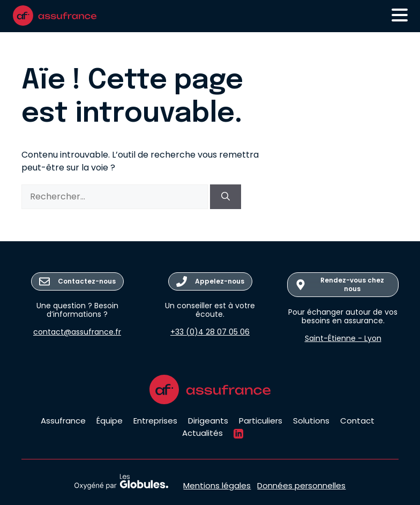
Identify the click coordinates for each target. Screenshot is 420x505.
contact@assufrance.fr (77, 332)
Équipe (110, 421)
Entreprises (155, 421)
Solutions (311, 421)
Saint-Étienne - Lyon (343, 338)
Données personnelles (301, 485)
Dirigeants (208, 421)
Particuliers (261, 421)
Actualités (202, 433)
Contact (357, 421)
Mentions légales (217, 485)
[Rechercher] (226, 197)
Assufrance (63, 421)
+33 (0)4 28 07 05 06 (210, 332)
